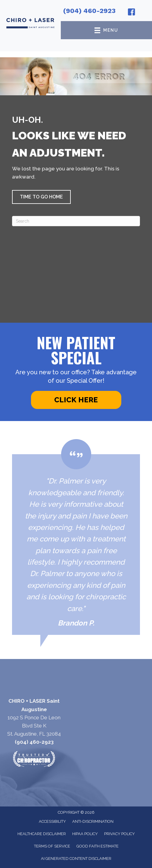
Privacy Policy (119, 834)
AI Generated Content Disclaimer (76, 858)
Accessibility (52, 821)
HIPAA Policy (85, 834)
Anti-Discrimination (93, 821)
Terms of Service (52, 846)
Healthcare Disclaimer (42, 834)
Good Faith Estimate (98, 846)
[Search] (76, 221)
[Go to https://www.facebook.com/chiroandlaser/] (132, 13)
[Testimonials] (76, 537)
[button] (41, 197)
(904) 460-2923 (89, 11)
